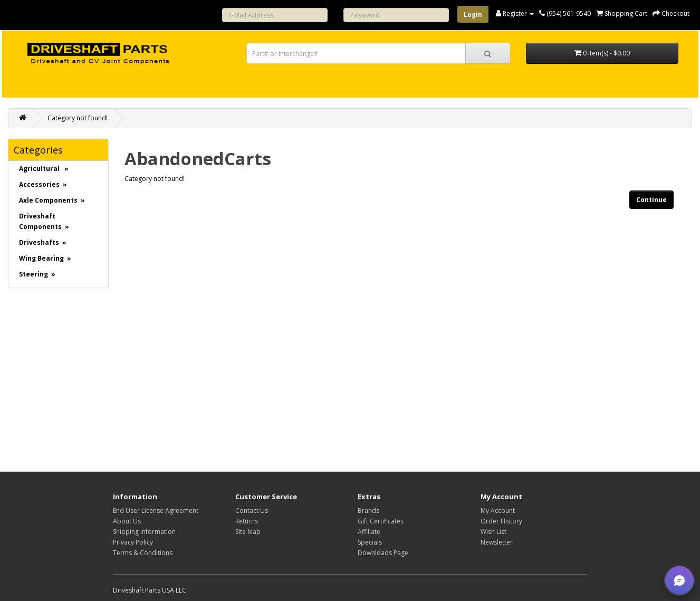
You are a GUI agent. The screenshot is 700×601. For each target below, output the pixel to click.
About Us (127, 521)
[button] (679, 580)
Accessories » (43, 184)
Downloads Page (383, 553)
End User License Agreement (156, 511)
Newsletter (497, 542)
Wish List (493, 532)
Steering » (37, 274)
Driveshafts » (43, 242)
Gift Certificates (381, 521)
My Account (498, 511)
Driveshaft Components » (44, 221)
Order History (501, 521)
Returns (247, 521)
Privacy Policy (133, 542)
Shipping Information (144, 532)
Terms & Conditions (143, 553)
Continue (651, 200)
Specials (370, 542)
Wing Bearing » (45, 258)
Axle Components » (52, 200)
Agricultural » (44, 169)
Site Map (248, 532)
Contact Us (252, 511)
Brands (368, 511)
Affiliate (369, 532)
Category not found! (78, 118)
